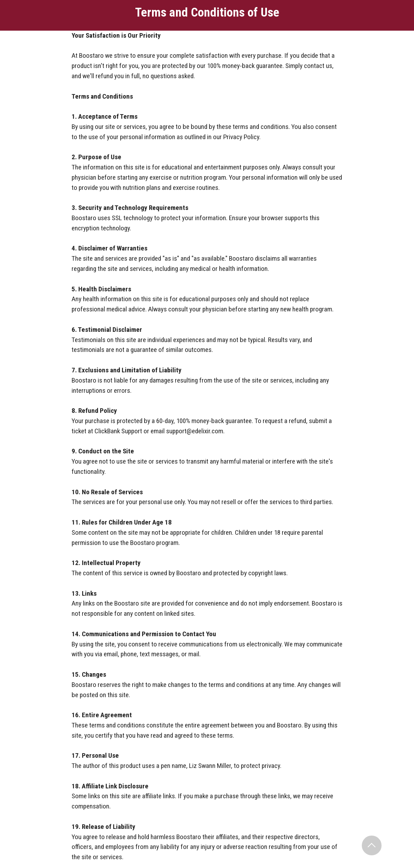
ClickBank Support (118, 431)
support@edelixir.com (195, 431)
